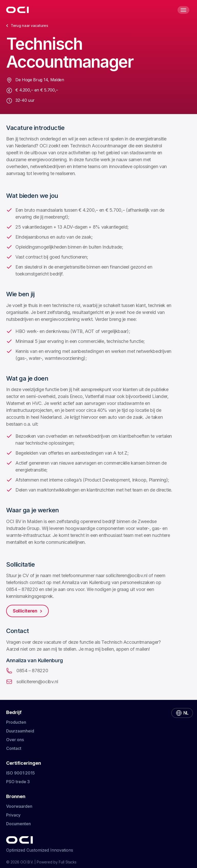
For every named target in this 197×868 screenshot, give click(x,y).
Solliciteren (27, 611)
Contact (14, 748)
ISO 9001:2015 (21, 773)
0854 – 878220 (27, 671)
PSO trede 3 (18, 782)
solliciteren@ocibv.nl (32, 682)
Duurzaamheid (20, 731)
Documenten (18, 824)
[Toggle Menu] (183, 10)
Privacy (13, 815)
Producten (16, 722)
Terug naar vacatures (27, 25)
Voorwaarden (19, 806)
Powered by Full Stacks (57, 862)
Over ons (15, 740)
